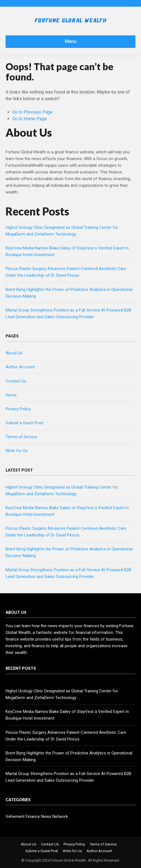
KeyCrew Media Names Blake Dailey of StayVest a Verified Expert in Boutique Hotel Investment (67, 715)
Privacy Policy (18, 409)
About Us (14, 353)
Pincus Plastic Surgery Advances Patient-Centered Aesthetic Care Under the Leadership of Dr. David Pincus (66, 736)
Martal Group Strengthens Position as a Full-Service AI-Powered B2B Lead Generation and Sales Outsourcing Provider (68, 777)
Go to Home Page (30, 119)
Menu (71, 41)
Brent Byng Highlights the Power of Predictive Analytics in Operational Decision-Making (69, 756)
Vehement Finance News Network (37, 816)
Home (11, 395)
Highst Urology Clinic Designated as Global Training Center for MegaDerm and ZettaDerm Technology (62, 694)
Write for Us (17, 451)
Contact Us (16, 381)
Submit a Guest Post (25, 423)
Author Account (20, 367)
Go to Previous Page (32, 112)
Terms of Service (21, 437)
